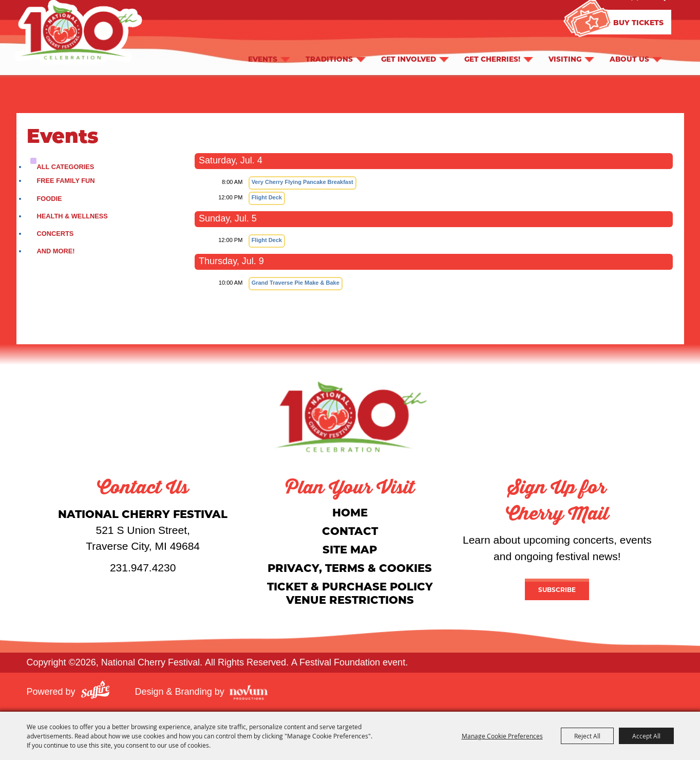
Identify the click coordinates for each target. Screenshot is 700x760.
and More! (56, 251)
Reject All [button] (587, 736)
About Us (629, 59)
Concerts (55, 234)
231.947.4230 (143, 568)
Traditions (329, 59)
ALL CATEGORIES (66, 167)
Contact (350, 531)
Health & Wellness (72, 216)
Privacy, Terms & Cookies (350, 568)
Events (263, 59)
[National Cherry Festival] (350, 416)
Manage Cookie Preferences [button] (502, 736)
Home (350, 512)
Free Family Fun (66, 181)
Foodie (50, 199)
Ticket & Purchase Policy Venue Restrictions (350, 593)
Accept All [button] (646, 736)
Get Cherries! (492, 59)
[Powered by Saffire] (95, 692)
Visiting (565, 59)
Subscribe (557, 589)
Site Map (350, 549)
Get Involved (409, 59)
